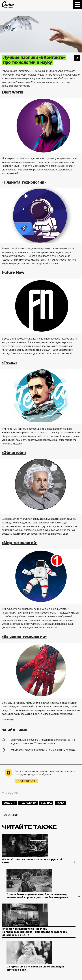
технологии (28, 803)
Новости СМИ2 (10, 815)
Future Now (13, 272)
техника (46, 803)
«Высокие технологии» (24, 637)
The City (8, 4)
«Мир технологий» (20, 543)
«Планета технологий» (24, 182)
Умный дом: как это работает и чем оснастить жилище (43, 750)
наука (60, 803)
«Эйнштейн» (14, 453)
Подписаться (26, 781)
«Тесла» (10, 363)
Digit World (12, 92)
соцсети (9, 803)
